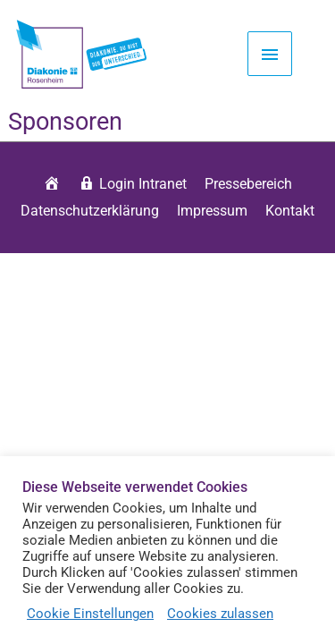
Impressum (212, 211)
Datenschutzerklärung (90, 211)
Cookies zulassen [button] (220, 614)
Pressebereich (248, 184)
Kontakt (290, 211)
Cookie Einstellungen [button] (90, 614)
